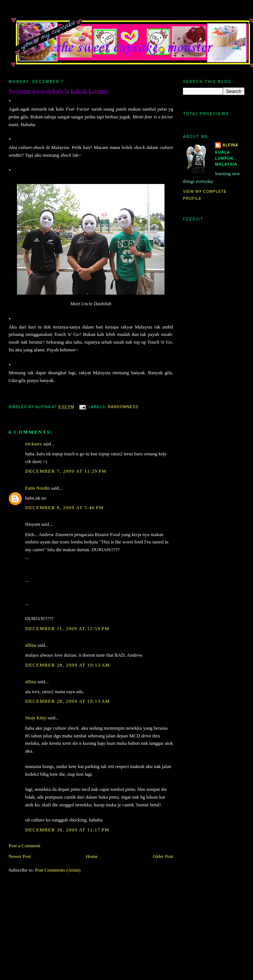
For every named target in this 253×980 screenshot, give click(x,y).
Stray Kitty (36, 718)
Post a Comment (24, 846)
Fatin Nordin (37, 488)
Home (92, 856)
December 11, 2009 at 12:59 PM (67, 628)
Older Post (163, 856)
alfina (31, 645)
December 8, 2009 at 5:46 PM (64, 508)
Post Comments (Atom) (58, 870)
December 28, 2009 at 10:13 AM (67, 665)
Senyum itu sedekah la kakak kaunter (58, 91)
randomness (123, 407)
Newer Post (20, 856)
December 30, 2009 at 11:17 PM (67, 830)
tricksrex (33, 444)
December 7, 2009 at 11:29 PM (66, 471)
